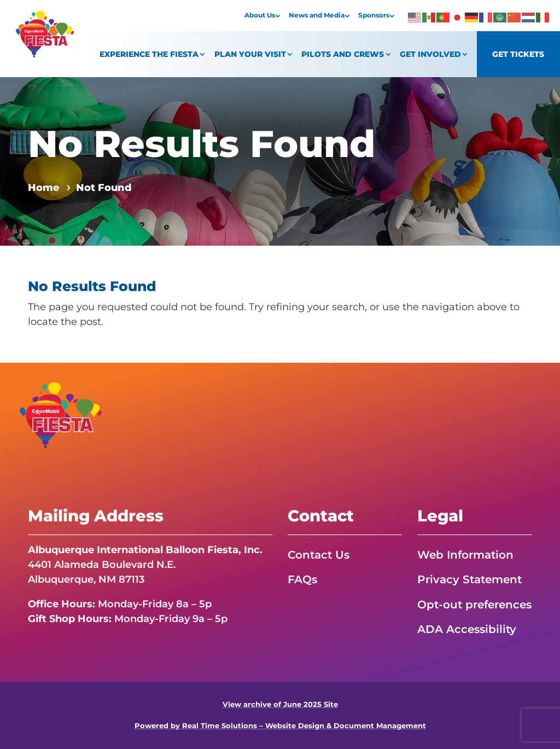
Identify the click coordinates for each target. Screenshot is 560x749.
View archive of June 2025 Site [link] (280, 704)
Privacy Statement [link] (469, 579)
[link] (45, 54)
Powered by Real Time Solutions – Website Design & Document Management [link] (280, 726)
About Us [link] (260, 15)
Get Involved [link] (430, 54)
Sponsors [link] (374, 15)
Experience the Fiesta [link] (149, 54)
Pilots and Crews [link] (343, 54)
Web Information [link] (465, 555)
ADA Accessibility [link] (467, 629)
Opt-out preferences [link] (474, 605)
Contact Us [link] (319, 555)
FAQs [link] (302, 579)
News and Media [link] (317, 15)
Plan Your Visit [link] (250, 54)
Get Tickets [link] (518, 54)
